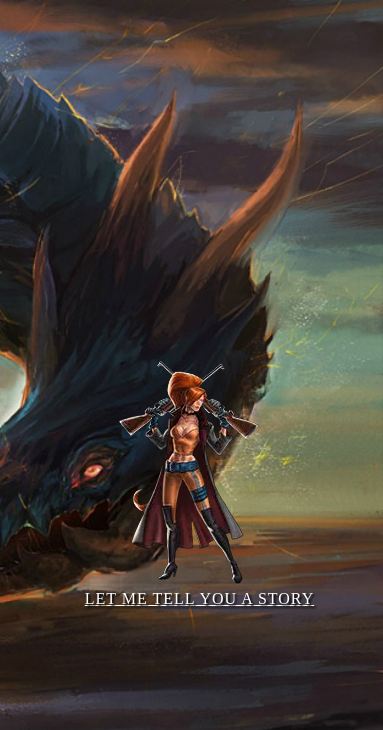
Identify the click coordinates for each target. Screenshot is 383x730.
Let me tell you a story (199, 468)
